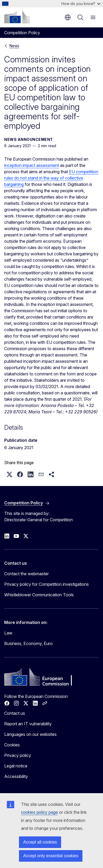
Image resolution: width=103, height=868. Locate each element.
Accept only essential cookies (51, 856)
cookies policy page (40, 812)
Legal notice (16, 766)
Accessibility (16, 776)
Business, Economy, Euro (28, 643)
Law (8, 633)
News (14, 46)
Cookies (12, 745)
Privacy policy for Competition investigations (46, 584)
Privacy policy (18, 755)
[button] (9, 474)
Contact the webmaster (26, 574)
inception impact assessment (32, 165)
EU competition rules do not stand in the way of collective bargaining (51, 178)
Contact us (15, 713)
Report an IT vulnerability (28, 724)
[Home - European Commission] (17, 17)
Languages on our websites (30, 734)
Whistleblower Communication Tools (39, 595)
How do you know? (81, 4)
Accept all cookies (40, 842)
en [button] (68, 17)
